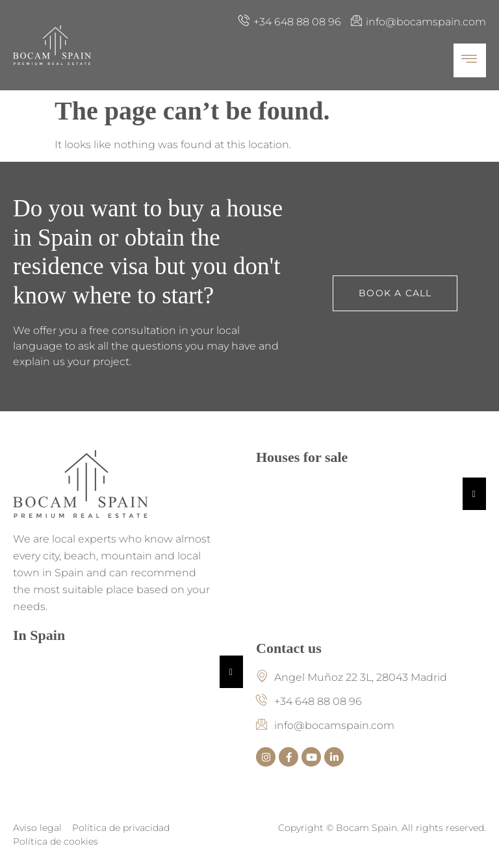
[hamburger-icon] (470, 60)
